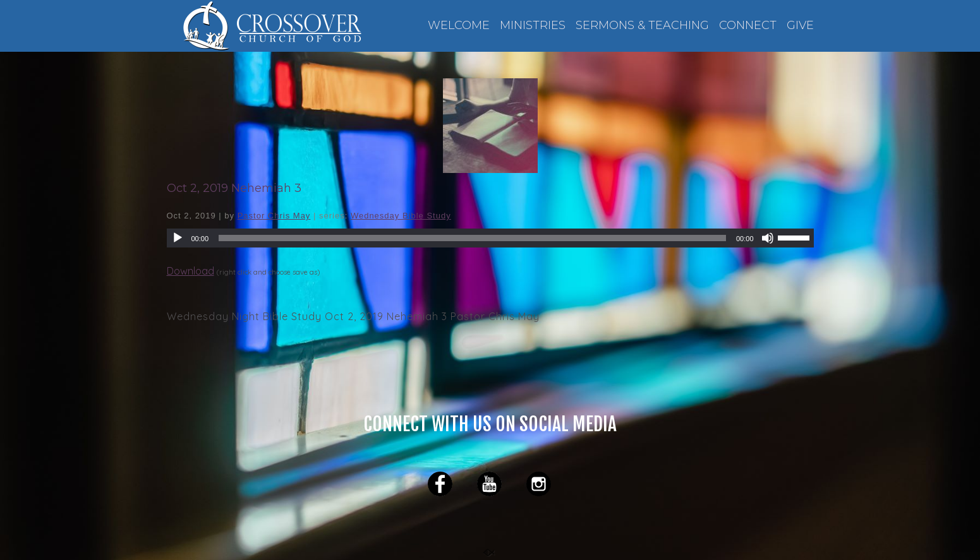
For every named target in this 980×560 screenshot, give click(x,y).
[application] (490, 238)
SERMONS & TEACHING (642, 26)
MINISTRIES (533, 26)
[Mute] (768, 238)
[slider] (472, 238)
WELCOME (459, 26)
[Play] (178, 238)
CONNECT (748, 26)
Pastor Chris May (274, 216)
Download (191, 271)
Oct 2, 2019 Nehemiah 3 (234, 188)
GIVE (800, 26)
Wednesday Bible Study (401, 216)
